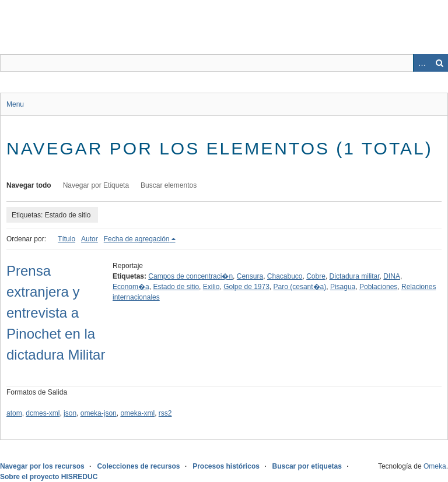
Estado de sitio (176, 287)
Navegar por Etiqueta (96, 185)
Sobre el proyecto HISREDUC (49, 477)
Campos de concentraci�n (190, 276)
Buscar (439, 63)
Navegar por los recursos (42, 466)
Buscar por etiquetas (307, 466)
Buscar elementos (169, 185)
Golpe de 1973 (246, 287)
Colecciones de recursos (138, 466)
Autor (90, 239)
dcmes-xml (43, 413)
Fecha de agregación (137, 239)
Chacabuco (285, 276)
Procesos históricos (226, 466)
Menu (15, 104)
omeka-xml (137, 413)
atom (14, 413)
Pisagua (343, 287)
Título (66, 239)
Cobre (316, 276)
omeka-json (99, 413)
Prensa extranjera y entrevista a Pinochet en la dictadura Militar (56, 313)
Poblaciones (378, 287)
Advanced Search (422, 63)
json (70, 413)
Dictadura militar (355, 276)
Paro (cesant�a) (300, 287)
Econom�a (131, 287)
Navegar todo (29, 185)
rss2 (165, 413)
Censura (250, 276)
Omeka (435, 466)
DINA (392, 276)
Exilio (211, 287)
